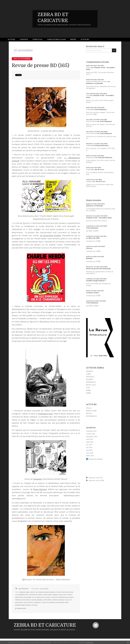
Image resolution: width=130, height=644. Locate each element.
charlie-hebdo (47, 595)
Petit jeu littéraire (102, 145)
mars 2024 (90, 453)
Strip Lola (38, 40)
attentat (69, 595)
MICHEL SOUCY (91, 385)
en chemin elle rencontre (55, 602)
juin (64, 595)
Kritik (73, 40)
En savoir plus (90, 642)
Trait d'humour (100, 109)
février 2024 (90, 456)
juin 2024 (89, 445)
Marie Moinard (40, 489)
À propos (24, 40)
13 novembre (19, 595)
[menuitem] (13, 40)
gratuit (33, 592)
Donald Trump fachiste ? (96, 281)
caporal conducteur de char (97, 81)
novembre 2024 (91, 431)
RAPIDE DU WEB (91, 411)
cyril (88, 95)
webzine (22, 592)
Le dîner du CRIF (93, 238)
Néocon (89, 248)
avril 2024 (89, 450)
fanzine (41, 592)
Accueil (11, 40)
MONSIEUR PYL (91, 382)
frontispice (34, 595)
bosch (27, 595)
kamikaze (61, 600)
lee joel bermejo (37, 600)
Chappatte (37, 479)
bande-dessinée (49, 592)
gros (61, 595)
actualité (58, 592)
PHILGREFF (90, 379)
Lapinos (89, 181)
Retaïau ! (90, 258)
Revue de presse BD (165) (40, 65)
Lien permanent (22, 589)
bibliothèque (26, 605)
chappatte (55, 597)
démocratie (19, 597)
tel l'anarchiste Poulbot (50, 235)
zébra (27, 592)
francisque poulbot (43, 597)
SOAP (88, 388)
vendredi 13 (38, 602)
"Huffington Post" (45, 414)
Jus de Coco (99, 170)
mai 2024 (89, 447)
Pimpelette (90, 158)
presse (28, 600)
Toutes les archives (96, 459)
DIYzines (89, 408)
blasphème (27, 597)
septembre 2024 (92, 437)
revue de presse (68, 592)
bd (37, 592)
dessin (23, 600)
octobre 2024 (91, 434)
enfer (40, 595)
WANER (88, 390)
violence (35, 605)
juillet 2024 (90, 442)
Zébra (88, 68)
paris (44, 602)
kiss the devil (29, 602)
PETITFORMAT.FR (91, 416)
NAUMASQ (90, 371)
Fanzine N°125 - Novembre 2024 (99, 218)
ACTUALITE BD (44, 589)
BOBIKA (89, 393)
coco (34, 597)
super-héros (47, 600)
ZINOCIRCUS (90, 377)
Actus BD (85, 40)
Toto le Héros (91, 121)
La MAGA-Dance (93, 293)
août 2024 (89, 439)
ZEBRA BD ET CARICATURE (45, 625)
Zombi (89, 109)
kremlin (56, 595)
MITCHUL (89, 413)
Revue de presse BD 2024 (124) (98, 269)
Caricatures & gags (56, 40)
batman (55, 600)
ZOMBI (88, 374)
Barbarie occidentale (95, 83)
